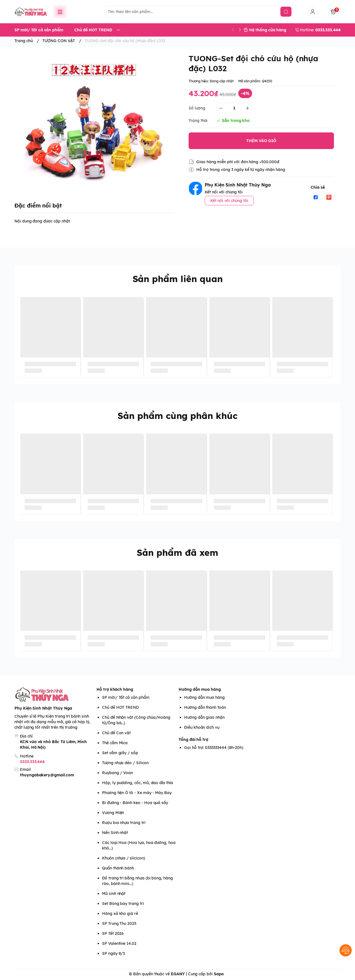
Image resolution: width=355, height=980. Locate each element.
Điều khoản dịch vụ (202, 727)
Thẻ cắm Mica (115, 743)
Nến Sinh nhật (115, 833)
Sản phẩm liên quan (178, 279)
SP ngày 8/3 (113, 953)
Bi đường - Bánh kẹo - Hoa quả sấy (135, 803)
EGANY (178, 974)
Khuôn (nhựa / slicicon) (124, 858)
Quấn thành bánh (118, 868)
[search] (286, 12)
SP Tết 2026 (113, 933)
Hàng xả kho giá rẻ (120, 914)
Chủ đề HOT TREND (120, 707)
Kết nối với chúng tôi (229, 201)
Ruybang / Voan (117, 773)
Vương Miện (113, 813)
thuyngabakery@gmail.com (47, 775)
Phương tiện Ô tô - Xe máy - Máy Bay (137, 793)
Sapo (219, 974)
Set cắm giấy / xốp (120, 753)
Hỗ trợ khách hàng (115, 689)
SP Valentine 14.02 (119, 943)
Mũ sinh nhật (114, 894)
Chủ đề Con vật (116, 733)
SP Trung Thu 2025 (119, 923)
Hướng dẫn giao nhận (204, 717)
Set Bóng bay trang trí (123, 904)
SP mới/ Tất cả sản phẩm (126, 697)
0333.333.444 (32, 762)
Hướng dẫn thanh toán (205, 707)
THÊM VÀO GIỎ (261, 141)
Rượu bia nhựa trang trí (124, 823)
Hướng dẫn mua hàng (200, 689)
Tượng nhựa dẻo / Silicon (125, 763)
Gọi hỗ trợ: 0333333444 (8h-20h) (214, 748)
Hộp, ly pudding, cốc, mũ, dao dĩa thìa (138, 783)
